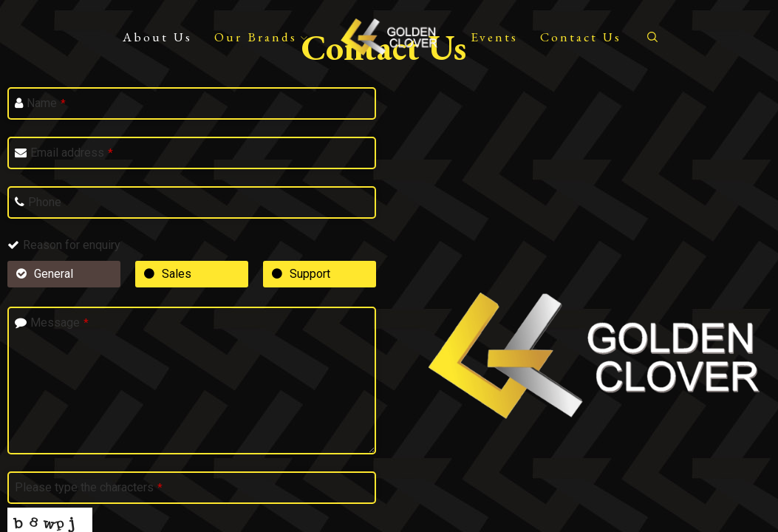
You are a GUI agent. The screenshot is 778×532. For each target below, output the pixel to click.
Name (46, 103)
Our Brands (261, 37)
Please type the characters (89, 487)
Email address (72, 153)
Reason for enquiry (72, 245)
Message (59, 323)
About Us (157, 37)
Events (494, 37)
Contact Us (581, 37)
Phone (45, 202)
